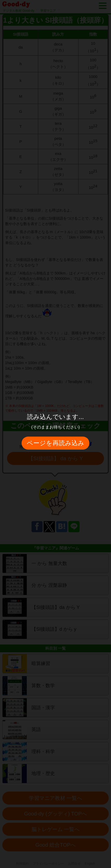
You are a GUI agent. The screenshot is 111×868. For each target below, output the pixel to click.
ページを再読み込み (55, 443)
